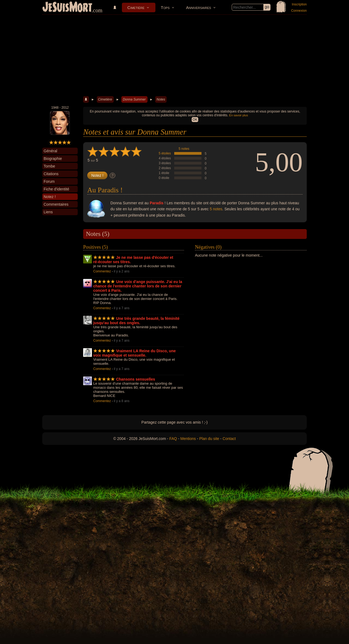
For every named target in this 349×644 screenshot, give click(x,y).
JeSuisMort (67, 8)
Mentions (188, 439)
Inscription (299, 4)
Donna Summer (134, 99)
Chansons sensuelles (136, 379)
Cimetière (136, 7)
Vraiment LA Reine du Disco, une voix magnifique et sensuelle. (134, 353)
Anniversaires (198, 7)
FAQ (173, 439)
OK (195, 120)
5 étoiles (165, 153)
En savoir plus (238, 115)
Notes (161, 99)
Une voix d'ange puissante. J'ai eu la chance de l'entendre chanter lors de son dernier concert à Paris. (138, 286)
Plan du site (209, 439)
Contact (229, 439)
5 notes (184, 149)
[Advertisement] (174, 56)
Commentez (102, 271)
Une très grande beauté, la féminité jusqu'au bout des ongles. (136, 321)
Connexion (299, 11)
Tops (165, 7)
